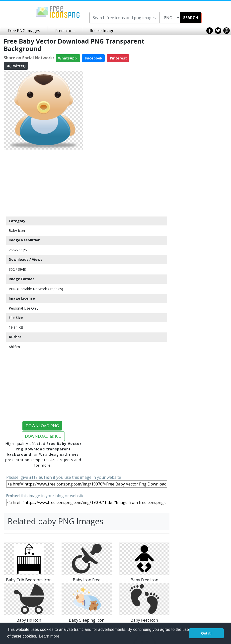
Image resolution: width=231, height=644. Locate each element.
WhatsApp (68, 58)
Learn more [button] (49, 636)
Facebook (93, 58)
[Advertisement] (43, 183)
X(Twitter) (16, 66)
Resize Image (102, 31)
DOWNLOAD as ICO (43, 436)
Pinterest (118, 58)
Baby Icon (17, 231)
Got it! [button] (206, 633)
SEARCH (191, 18)
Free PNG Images (24, 31)
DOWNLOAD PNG (42, 426)
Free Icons (65, 31)
